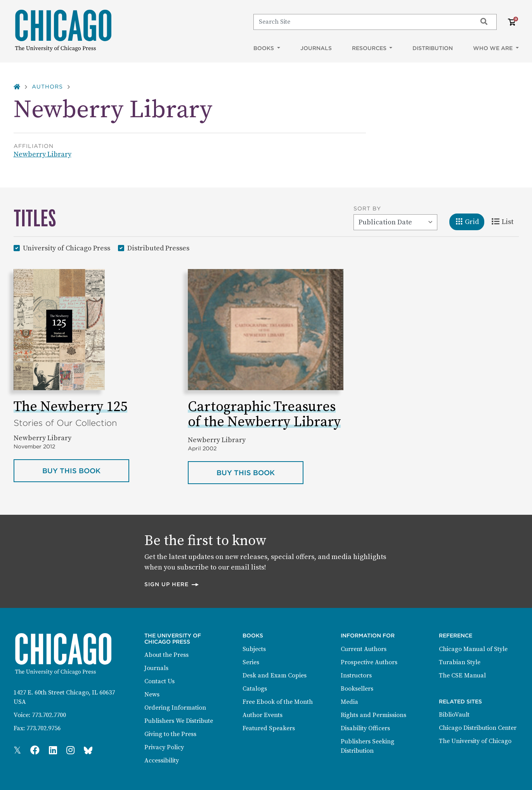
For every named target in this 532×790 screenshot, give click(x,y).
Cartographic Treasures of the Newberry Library (264, 415)
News (152, 695)
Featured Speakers (269, 728)
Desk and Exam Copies (275, 675)
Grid (470, 221)
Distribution (433, 48)
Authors (47, 87)
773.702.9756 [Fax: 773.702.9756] (43, 728)
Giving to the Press (170, 734)
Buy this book (86, 470)
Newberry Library (42, 154)
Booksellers (357, 689)
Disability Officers (365, 728)
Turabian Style (460, 662)
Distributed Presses (158, 248)
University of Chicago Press (67, 248)
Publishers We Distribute (179, 721)
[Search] (361, 22)
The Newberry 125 (70, 407)
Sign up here (172, 584)
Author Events (263, 715)
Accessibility (162, 760)
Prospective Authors (369, 662)
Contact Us (159, 681)
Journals (316, 48)
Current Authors (364, 649)
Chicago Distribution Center (478, 728)
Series (251, 662)
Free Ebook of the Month (278, 702)
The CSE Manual (462, 675)
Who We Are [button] (494, 48)
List (505, 221)
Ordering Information (175, 708)
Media (349, 702)
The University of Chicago (475, 741)
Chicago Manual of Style (473, 649)
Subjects (254, 649)
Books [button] (264, 48)
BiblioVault (454, 715)
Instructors (356, 675)
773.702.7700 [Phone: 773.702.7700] (49, 715)
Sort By (367, 208)
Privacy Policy (164, 747)
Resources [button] (370, 48)
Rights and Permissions (373, 715)
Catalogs (255, 689)
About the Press (166, 655)
